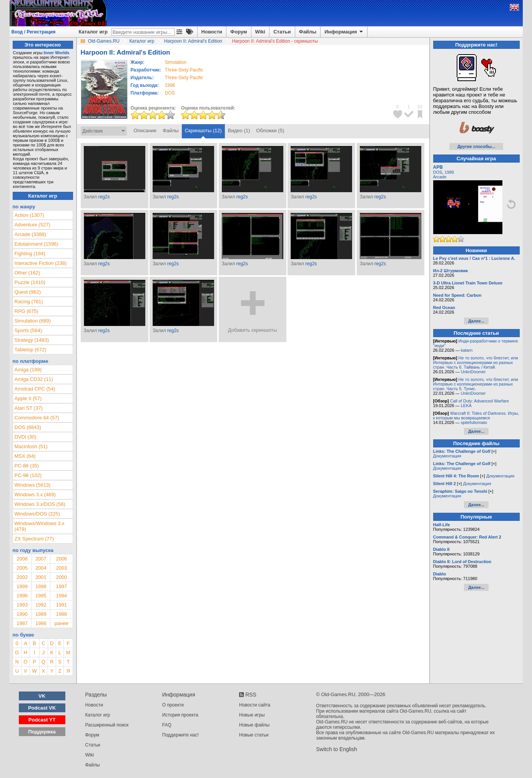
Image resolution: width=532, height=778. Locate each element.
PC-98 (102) (28, 475)
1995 (41, 596)
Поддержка (42, 732)
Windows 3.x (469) (35, 495)
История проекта (180, 715)
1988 (61, 614)
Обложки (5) (270, 130)
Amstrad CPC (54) (35, 389)
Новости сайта (255, 705)
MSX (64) (25, 456)
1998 (41, 586)
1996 (170, 85)
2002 (22, 577)
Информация (344, 32)
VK (42, 696)
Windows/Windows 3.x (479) (40, 526)
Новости (212, 32)
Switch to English (337, 749)
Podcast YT (42, 720)
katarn (467, 350)
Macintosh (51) (31, 446)
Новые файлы (254, 725)
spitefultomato (474, 422)
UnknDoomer (473, 372)
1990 (22, 614)
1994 (61, 596)
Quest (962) (28, 292)
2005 (22, 568)
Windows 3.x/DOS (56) (40, 504)
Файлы (308, 32)
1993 (22, 605)
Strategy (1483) (32, 340)
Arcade (440, 177)
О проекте (173, 705)
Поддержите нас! (180, 735)
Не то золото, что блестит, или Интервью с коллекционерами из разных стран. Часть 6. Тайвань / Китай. (476, 362)
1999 (22, 586)
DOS (438, 172)
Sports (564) (28, 330)
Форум (239, 32)
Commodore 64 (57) (37, 418)
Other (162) (27, 273)
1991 (61, 605)
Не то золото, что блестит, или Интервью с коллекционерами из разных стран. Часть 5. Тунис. (476, 384)
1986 (41, 623)
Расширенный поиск (107, 725)
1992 (41, 605)
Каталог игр (93, 32)
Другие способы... (476, 146)
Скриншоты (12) (203, 130)
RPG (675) (27, 311)
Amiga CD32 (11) (34, 379)
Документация (447, 456)
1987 (22, 623)
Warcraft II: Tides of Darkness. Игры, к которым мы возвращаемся (476, 416)
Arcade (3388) (30, 234)
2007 (41, 559)
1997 (61, 586)
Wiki (260, 32)
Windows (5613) (33, 485)
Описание (145, 130)
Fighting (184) (30, 254)
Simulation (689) (33, 321)
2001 (41, 577)
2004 (41, 568)
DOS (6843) (28, 427)
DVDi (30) (26, 437)
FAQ (167, 725)
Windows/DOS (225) (37, 514)
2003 (61, 568)
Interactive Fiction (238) (41, 263)
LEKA (466, 406)
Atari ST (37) (29, 408)
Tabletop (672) (31, 350)
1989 (41, 614)
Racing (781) (29, 302)
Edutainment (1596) (37, 244)
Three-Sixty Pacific (184, 70)
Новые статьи (254, 735)
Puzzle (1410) (30, 282)
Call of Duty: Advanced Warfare (480, 401)
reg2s (104, 197)
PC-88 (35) (27, 466)
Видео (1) (239, 130)
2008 (22, 559)
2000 (61, 577)
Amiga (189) (28, 370)
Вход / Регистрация (34, 32)
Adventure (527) (32, 225)
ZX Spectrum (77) (34, 539)
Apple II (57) (28, 398)
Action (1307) (29, 215)
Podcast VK (42, 708)
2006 (61, 559)
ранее (62, 623)
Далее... (476, 321)
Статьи (282, 32)
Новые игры (252, 715)
